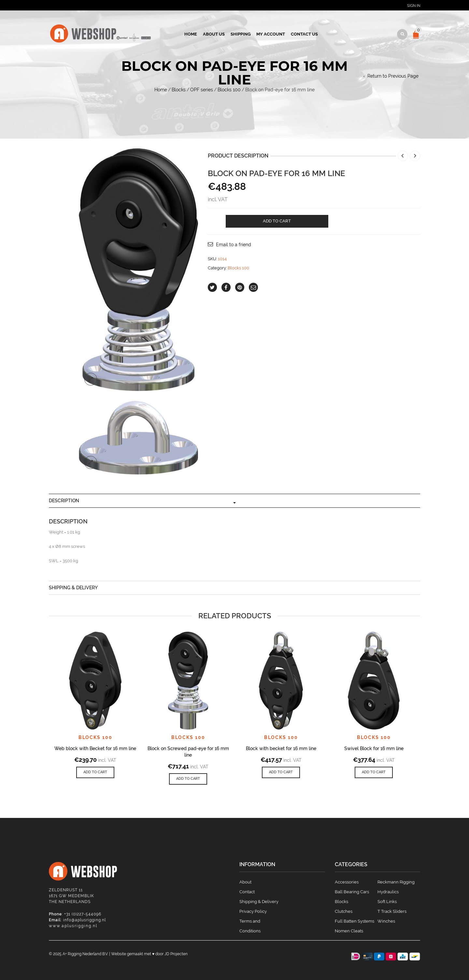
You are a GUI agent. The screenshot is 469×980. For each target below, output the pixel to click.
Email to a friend (234, 245)
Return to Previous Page (393, 76)
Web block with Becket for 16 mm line (95, 748)
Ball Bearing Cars (352, 892)
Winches (386, 921)
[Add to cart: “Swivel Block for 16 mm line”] (374, 772)
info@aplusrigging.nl (85, 920)
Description (64, 501)
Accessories (347, 882)
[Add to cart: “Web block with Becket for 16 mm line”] (95, 772)
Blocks (179, 90)
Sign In (414, 6)
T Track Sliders (392, 911)
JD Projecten (176, 954)
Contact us (304, 34)
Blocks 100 (229, 90)
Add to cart (277, 221)
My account (271, 34)
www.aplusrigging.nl (73, 926)
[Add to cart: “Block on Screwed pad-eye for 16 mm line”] (188, 779)
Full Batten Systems (355, 921)
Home (191, 34)
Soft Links (387, 902)
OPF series (202, 90)
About (245, 882)
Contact (247, 892)
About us (214, 34)
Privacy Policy (253, 911)
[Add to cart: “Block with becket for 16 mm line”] (281, 772)
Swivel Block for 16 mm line (374, 748)
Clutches (344, 911)
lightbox (91, 379)
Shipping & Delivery (73, 588)
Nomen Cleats (349, 931)
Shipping (241, 34)
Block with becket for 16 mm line (281, 748)
